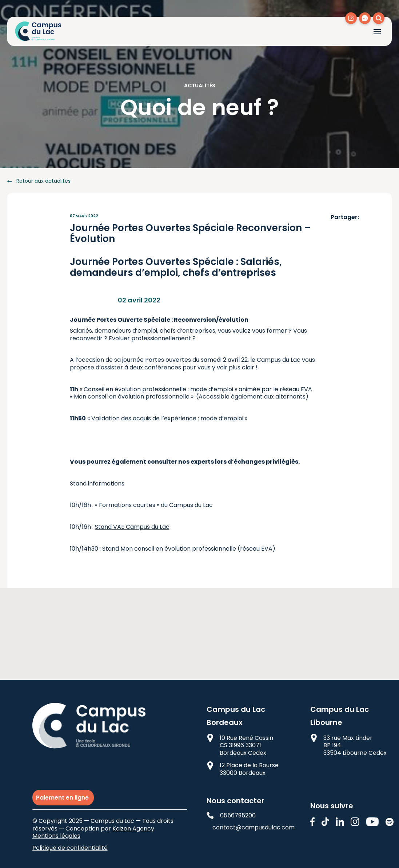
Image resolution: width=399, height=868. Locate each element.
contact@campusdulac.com (251, 828)
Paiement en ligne (63, 798)
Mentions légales (56, 836)
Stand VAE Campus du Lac (132, 527)
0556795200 (231, 816)
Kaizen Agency (133, 829)
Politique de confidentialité (70, 848)
